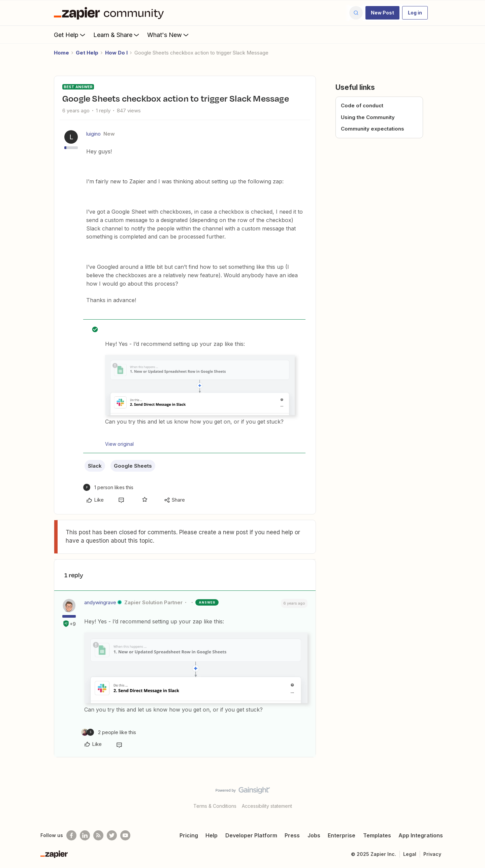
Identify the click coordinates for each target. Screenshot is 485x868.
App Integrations (421, 835)
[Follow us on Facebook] (71, 835)
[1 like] (108, 487)
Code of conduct (362, 105)
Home (61, 53)
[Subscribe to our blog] (98, 835)
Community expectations (373, 129)
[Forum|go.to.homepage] (110, 13)
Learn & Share (117, 35)
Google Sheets (133, 466)
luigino (93, 134)
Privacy (432, 854)
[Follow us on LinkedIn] (85, 835)
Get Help (70, 35)
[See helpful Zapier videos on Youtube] (125, 835)
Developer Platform (251, 835)
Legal (410, 854)
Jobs (314, 835)
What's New (169, 35)
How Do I (116, 53)
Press (292, 835)
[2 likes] (109, 732)
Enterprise (342, 835)
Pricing (189, 835)
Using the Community (368, 117)
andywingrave (100, 602)
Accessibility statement (267, 806)
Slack (95, 466)
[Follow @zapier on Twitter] (112, 835)
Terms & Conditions (215, 806)
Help (212, 835)
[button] (382, 13)
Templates (377, 835)
